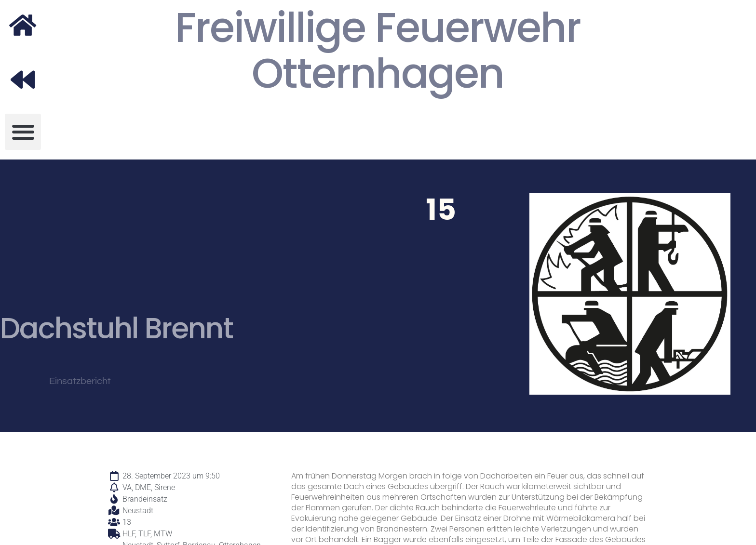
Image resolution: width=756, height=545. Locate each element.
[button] (23, 132)
